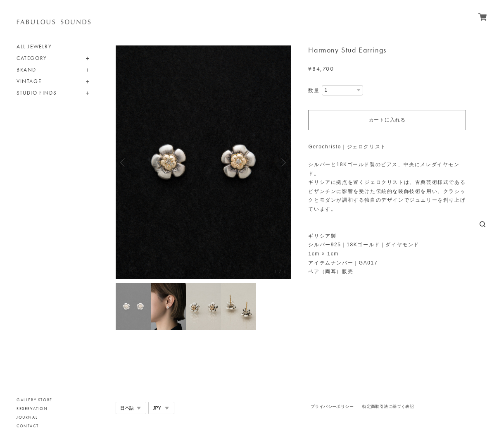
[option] (203, 162)
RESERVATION (32, 409)
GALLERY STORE (34, 400)
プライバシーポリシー (332, 406)
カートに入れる (387, 120)
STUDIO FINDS (37, 93)
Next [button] (283, 162)
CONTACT (27, 426)
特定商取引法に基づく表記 (388, 406)
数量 (314, 91)
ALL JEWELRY (34, 46)
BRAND (26, 70)
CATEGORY (32, 58)
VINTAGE (29, 81)
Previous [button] (124, 162)
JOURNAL (27, 417)
